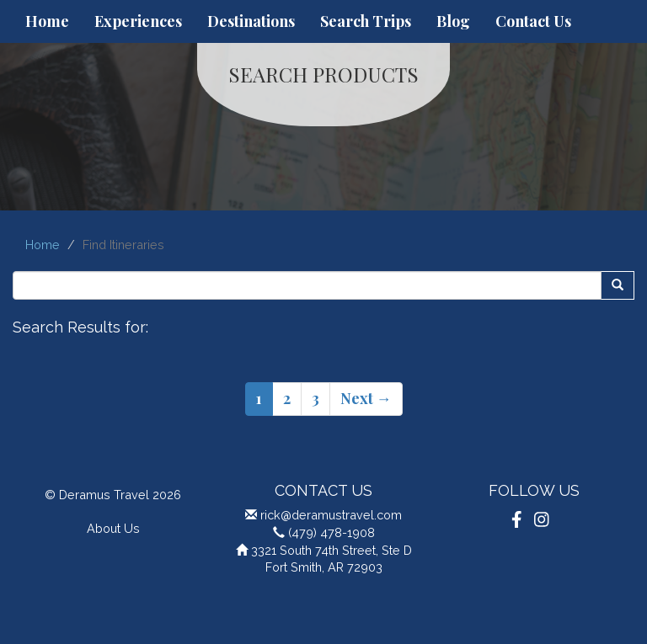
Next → (366, 398)
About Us (113, 528)
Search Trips (366, 21)
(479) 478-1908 (332, 532)
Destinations (251, 21)
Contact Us (533, 21)
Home (47, 21)
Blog (453, 21)
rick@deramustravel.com (331, 515)
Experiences (138, 21)
